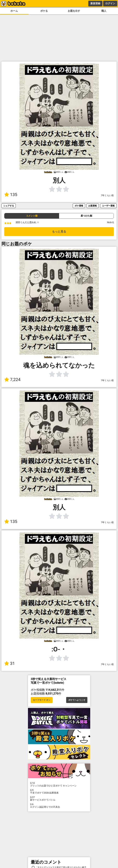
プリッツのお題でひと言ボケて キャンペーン (59, 784)
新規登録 (95, 3)
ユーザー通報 (108, 206)
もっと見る (59, 232)
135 (11, 195)
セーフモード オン (42, 700)
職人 (104, 11)
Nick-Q (110, 222)
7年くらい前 (107, 195)
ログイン (110, 3)
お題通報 (93, 206)
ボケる (44, 11)
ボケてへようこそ (77, 700)
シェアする (9, 206)
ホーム (14, 11)
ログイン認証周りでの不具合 (59, 806)
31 (10, 663)
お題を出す (74, 11)
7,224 (12, 380)
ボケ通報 (79, 206)
